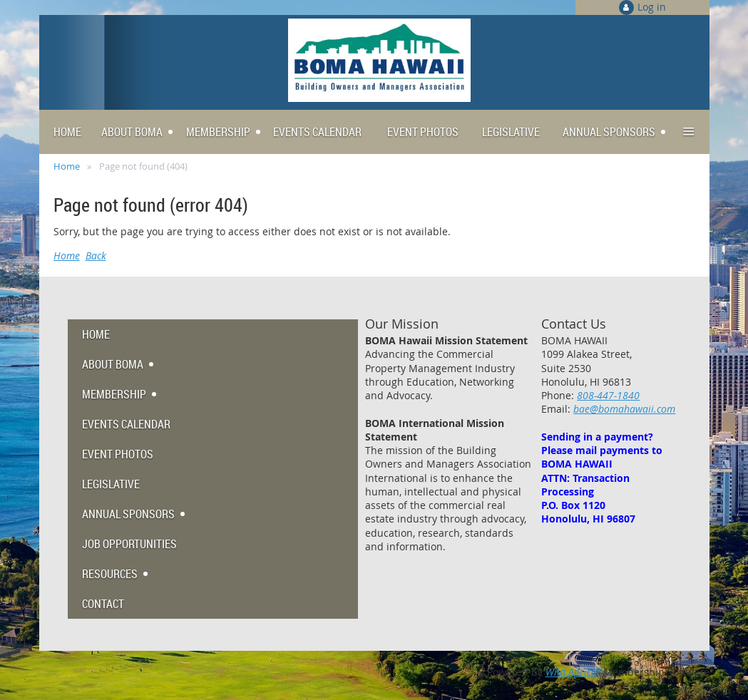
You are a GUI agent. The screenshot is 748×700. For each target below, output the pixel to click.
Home (67, 166)
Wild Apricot (573, 672)
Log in (652, 7)
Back (96, 256)
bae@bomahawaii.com (624, 409)
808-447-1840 (608, 395)
